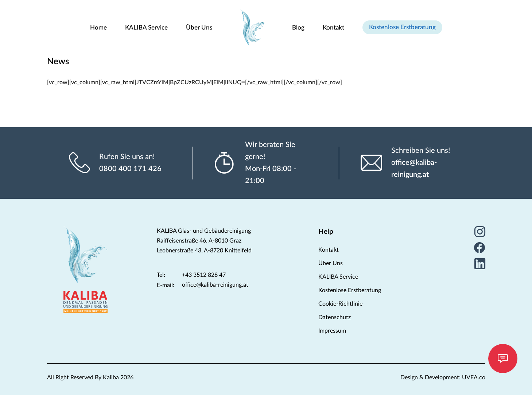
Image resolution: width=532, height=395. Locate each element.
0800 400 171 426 (130, 169)
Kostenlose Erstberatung (402, 27)
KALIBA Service (146, 28)
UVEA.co (474, 377)
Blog (298, 28)
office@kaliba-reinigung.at (414, 169)
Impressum (332, 331)
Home (98, 28)
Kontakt (333, 28)
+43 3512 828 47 (204, 275)
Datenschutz (335, 317)
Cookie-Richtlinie (340, 304)
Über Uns (199, 28)
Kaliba (111, 377)
